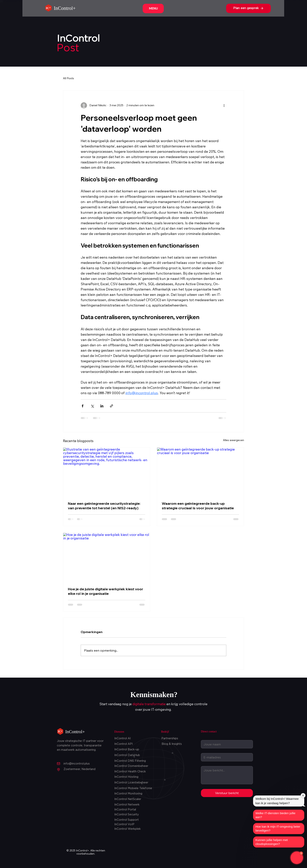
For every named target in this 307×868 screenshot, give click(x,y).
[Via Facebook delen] (83, 406)
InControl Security (127, 815)
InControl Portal (125, 810)
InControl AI (123, 739)
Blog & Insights (172, 744)
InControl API (123, 744)
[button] (297, 858)
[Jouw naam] (226, 744)
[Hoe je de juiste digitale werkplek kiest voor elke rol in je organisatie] (107, 557)
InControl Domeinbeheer (131, 766)
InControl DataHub (127, 755)
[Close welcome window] (303, 795)
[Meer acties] (224, 105)
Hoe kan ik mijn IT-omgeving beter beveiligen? (278, 828)
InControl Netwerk (127, 805)
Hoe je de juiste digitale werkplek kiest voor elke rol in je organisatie (105, 591)
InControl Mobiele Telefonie (133, 788)
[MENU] (153, 8)
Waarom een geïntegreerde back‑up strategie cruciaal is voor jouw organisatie (198, 506)
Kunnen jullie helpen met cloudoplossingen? (272, 842)
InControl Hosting (126, 777)
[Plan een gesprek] (248, 8)
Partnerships (170, 739)
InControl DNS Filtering (130, 761)
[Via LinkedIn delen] (102, 406)
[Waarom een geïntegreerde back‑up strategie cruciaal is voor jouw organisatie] (200, 472)
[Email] (226, 757)
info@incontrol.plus (77, 764)
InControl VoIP (124, 824)
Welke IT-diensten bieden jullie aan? (275, 815)
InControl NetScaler (128, 799)
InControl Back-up (127, 750)
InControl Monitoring (128, 794)
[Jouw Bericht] (227, 775)
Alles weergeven (233, 440)
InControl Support (127, 820)
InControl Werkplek (128, 829)
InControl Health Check (130, 772)
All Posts (68, 78)
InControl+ (65, 8)
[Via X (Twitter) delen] (92, 406)
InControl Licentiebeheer (131, 783)
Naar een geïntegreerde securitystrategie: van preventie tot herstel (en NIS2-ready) (104, 506)
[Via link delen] (111, 406)
